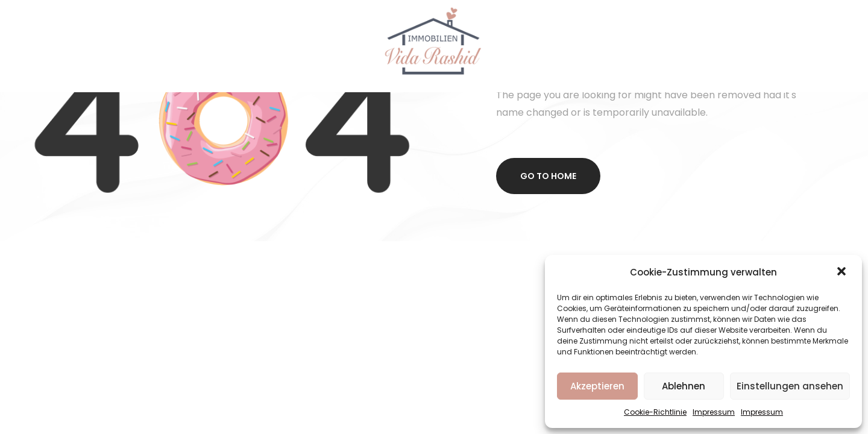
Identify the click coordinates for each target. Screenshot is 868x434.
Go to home (548, 176)
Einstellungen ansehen (790, 386)
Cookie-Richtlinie (655, 412)
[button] (843, 272)
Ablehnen (684, 386)
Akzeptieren (597, 386)
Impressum (714, 412)
